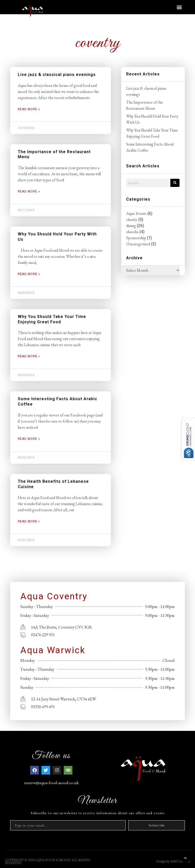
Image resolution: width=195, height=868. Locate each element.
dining (131, 226)
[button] (179, 7)
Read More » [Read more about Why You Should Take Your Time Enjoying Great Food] (29, 356)
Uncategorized (138, 244)
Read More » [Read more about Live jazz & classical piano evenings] (29, 109)
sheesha (132, 232)
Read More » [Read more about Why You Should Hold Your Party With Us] (29, 274)
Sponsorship (136, 238)
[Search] (175, 183)
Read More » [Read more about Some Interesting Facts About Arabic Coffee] (29, 439)
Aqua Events (136, 213)
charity (132, 220)
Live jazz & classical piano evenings (57, 75)
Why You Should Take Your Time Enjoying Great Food (52, 319)
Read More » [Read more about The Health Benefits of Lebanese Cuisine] (29, 521)
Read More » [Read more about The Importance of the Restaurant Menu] (29, 191)
